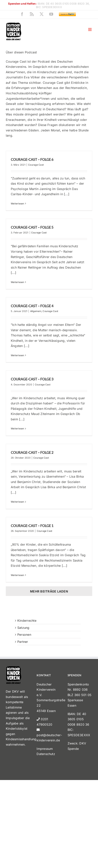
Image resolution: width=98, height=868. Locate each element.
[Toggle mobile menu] (90, 29)
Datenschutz (46, 754)
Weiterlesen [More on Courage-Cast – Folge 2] (18, 502)
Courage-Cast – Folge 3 (32, 379)
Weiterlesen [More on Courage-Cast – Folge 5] (18, 282)
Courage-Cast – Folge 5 (32, 227)
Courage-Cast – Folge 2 (32, 452)
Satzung (23, 628)
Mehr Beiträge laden (49, 591)
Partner (23, 642)
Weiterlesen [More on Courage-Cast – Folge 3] (18, 429)
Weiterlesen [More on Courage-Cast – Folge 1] (18, 575)
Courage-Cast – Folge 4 (32, 306)
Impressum (45, 749)
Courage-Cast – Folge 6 (32, 159)
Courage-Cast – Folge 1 (32, 526)
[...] (67, 194)
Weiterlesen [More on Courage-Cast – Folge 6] (18, 204)
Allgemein (36, 311)
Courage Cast (36, 165)
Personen (24, 635)
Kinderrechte (27, 621)
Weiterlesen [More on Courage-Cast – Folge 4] (18, 355)
